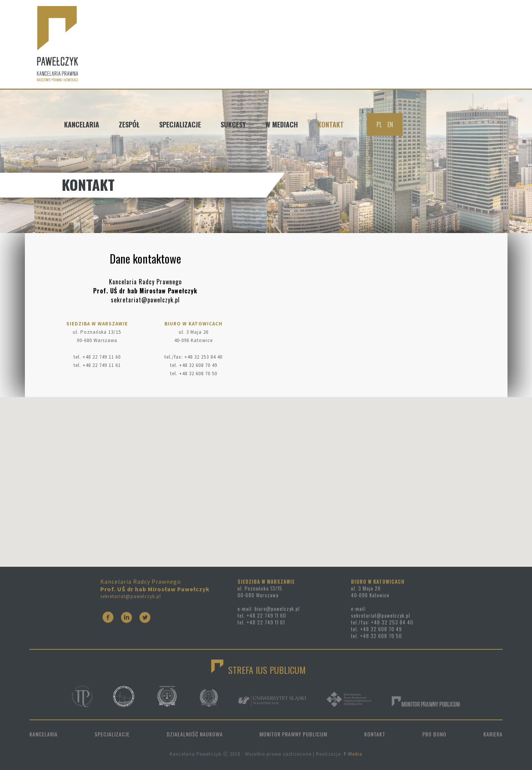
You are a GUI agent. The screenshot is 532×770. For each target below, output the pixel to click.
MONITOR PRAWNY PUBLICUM (293, 734)
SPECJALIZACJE (112, 734)
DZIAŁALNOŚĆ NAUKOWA (195, 734)
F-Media (353, 754)
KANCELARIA (44, 734)
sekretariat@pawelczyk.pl (131, 596)
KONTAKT (375, 734)
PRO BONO (434, 734)
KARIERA (493, 734)
